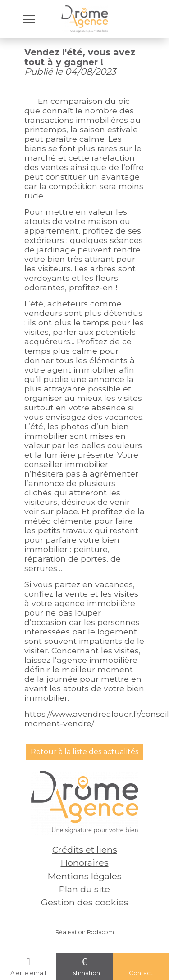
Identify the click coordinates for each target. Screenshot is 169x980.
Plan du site (84, 889)
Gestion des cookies (85, 902)
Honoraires (85, 863)
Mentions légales (85, 876)
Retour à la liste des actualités (84, 752)
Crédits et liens (85, 850)
